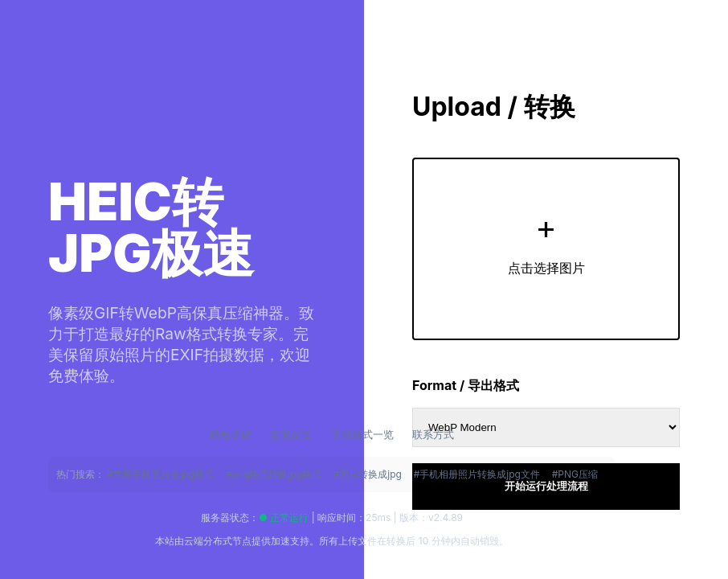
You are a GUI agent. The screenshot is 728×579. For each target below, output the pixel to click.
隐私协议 (232, 434)
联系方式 (433, 434)
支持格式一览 (364, 434)
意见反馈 (292, 434)
